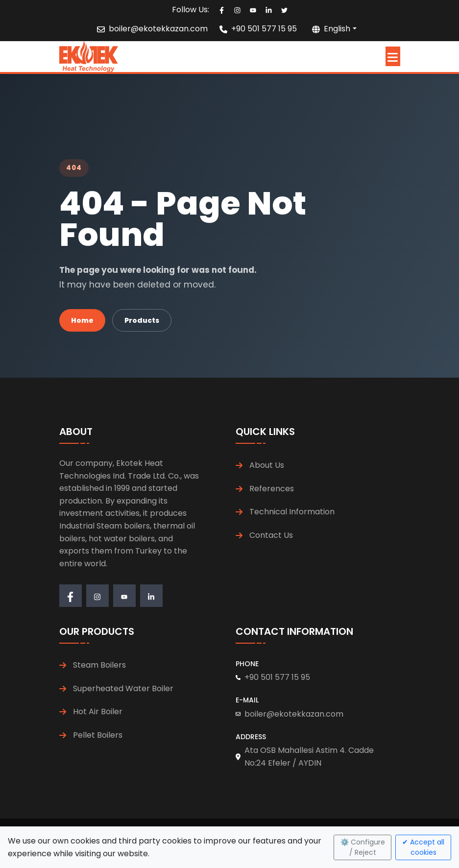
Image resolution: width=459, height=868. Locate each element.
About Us (267, 465)
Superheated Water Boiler (123, 688)
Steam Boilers (99, 665)
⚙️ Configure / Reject (363, 847)
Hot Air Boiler (98, 711)
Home (82, 320)
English (331, 29)
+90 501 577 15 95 (264, 29)
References (272, 489)
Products (142, 320)
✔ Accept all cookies (423, 847)
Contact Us (271, 535)
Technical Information (292, 512)
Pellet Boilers (98, 735)
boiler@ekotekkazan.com (158, 29)
